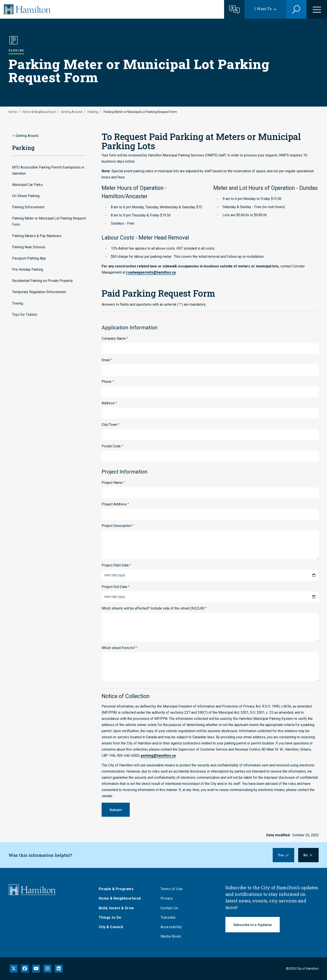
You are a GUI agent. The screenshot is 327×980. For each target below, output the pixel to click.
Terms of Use (173, 889)
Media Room (172, 936)
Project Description (116, 526)
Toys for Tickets (25, 315)
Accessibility (172, 927)
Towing (18, 303)
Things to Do (111, 917)
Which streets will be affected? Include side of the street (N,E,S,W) (153, 608)
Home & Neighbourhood (39, 112)
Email (106, 360)
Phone (107, 382)
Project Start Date (115, 565)
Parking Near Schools (29, 247)
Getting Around (71, 112)
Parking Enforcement (28, 207)
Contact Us (171, 908)
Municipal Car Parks (27, 185)
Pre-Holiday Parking (28, 269)
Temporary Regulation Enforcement (39, 292)
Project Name (112, 483)
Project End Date (114, 587)
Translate (169, 917)
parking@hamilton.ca (158, 756)
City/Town (109, 425)
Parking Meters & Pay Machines (37, 236)
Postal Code (111, 446)
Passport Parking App (29, 258)
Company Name (114, 338)
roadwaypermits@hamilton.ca (151, 272)
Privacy (168, 898)
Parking (93, 112)
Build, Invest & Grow (117, 908)
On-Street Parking (26, 196)
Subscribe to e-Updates (253, 925)
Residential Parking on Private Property (42, 281)
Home (13, 112)
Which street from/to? (119, 648)
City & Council (112, 927)
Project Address (114, 504)
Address (108, 403)
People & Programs (117, 889)
